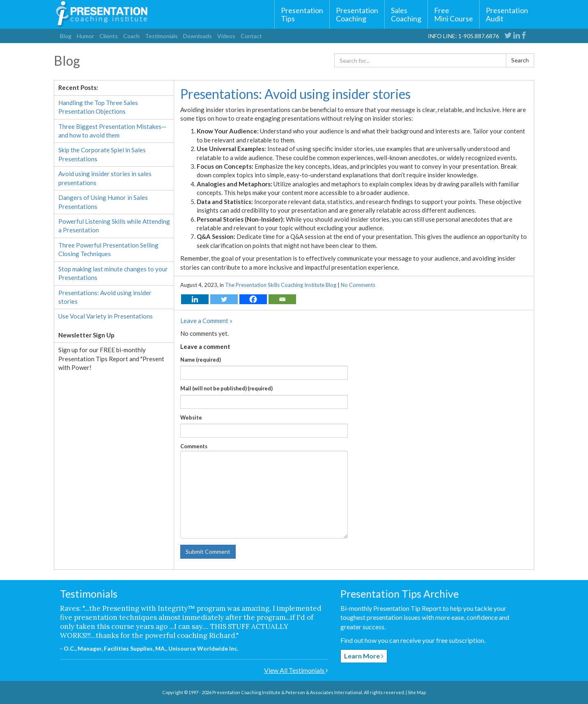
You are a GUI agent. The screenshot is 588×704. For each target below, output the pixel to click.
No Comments (358, 285)
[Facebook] (253, 299)
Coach (131, 36)
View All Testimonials (296, 670)
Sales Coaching (406, 14)
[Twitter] (224, 299)
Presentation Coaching (357, 14)
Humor (85, 36)
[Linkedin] (195, 299)
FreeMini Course (454, 14)
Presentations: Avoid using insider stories (295, 94)
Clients (109, 36)
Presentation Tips (302, 14)
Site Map (417, 692)
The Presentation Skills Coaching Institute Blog (281, 285)
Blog (66, 36)
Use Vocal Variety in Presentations (106, 316)
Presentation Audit (507, 14)
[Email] (282, 299)
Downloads (198, 36)
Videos (226, 36)
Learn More (364, 656)
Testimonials (161, 36)
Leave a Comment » (206, 321)
